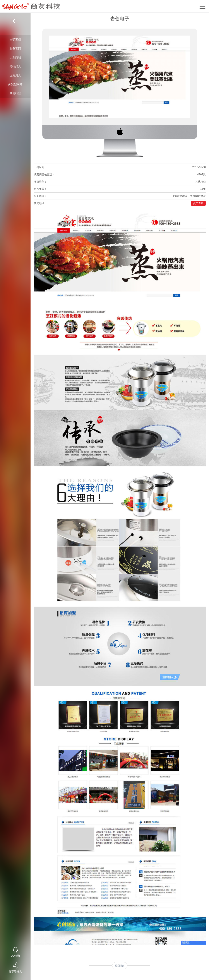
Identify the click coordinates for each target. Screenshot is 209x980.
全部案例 (15, 40)
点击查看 (198, 203)
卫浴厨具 (15, 75)
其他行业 (15, 93)
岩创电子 (120, 19)
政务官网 (15, 49)
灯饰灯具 (15, 66)
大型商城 (15, 57)
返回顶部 (120, 966)
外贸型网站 (15, 84)
